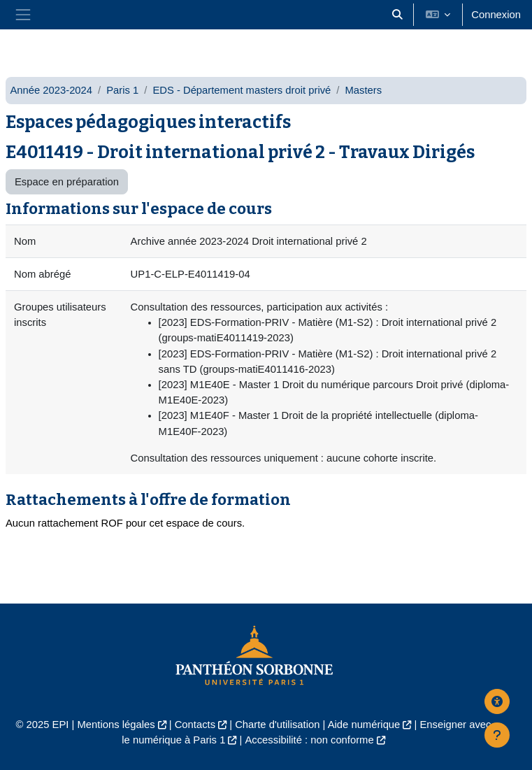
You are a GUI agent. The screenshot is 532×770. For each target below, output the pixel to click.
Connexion (496, 15)
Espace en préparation (67, 182)
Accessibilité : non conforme (309, 740)
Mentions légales (116, 725)
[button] (397, 15)
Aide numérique (364, 725)
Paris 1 (122, 90)
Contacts (195, 725)
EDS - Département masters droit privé (242, 90)
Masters (363, 90)
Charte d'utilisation (277, 725)
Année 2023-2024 (51, 90)
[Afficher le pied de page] (497, 735)
